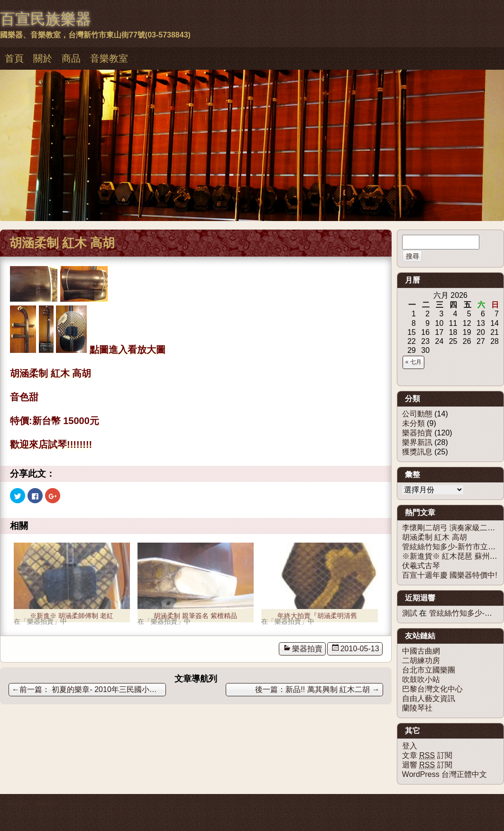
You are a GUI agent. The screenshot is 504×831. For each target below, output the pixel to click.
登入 (410, 746)
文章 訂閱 (427, 756)
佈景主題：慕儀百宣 (32, 803)
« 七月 (413, 362)
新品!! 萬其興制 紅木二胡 (332, 689)
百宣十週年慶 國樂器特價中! (450, 575)
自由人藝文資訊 (429, 698)
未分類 (413, 423)
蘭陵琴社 (417, 708)
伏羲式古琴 (421, 566)
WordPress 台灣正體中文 (444, 774)
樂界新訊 (417, 442)
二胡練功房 (421, 660)
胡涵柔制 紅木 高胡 (435, 537)
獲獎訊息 (417, 452)
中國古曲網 (421, 651)
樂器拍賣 (307, 649)
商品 (71, 58)
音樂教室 (109, 58)
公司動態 (417, 414)
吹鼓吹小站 (421, 679)
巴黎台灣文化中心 (432, 689)
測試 (410, 613)
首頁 (14, 58)
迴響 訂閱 (427, 765)
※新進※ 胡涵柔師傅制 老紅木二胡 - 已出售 (72, 617)
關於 (43, 58)
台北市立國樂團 (429, 670)
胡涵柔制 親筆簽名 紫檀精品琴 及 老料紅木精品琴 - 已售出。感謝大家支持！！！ (195, 617)
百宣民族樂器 (46, 19)
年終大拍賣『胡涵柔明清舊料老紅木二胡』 (317, 617)
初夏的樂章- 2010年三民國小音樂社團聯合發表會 (89, 689)
